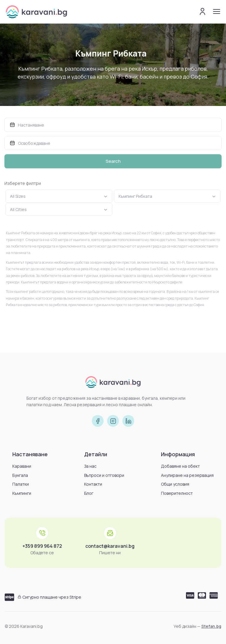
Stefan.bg (211, 626)
